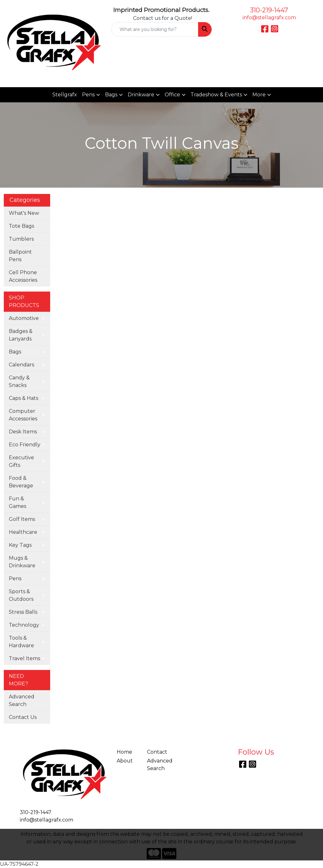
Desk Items (23, 432)
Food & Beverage (21, 482)
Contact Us (23, 717)
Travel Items (24, 658)
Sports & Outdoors (21, 595)
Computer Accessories (23, 415)
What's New (24, 213)
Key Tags (20, 545)
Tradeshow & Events (216, 95)
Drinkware (141, 95)
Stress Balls (23, 612)
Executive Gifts (21, 461)
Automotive (24, 318)
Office (172, 95)
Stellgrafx (65, 95)
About (125, 761)
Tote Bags (21, 226)
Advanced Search (22, 700)
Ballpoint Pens (20, 256)
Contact (157, 752)
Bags (111, 95)
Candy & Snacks (19, 381)
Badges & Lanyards (21, 335)
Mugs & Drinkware (22, 562)
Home (124, 752)
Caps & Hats (23, 398)
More (259, 95)
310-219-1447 (269, 10)
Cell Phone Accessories (23, 276)
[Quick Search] (155, 29)
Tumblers (21, 239)
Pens (88, 95)
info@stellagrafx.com (269, 18)
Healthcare (23, 532)
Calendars (21, 365)
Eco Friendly (25, 445)
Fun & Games (18, 502)
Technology (24, 625)
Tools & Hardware (21, 642)
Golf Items (22, 519)
